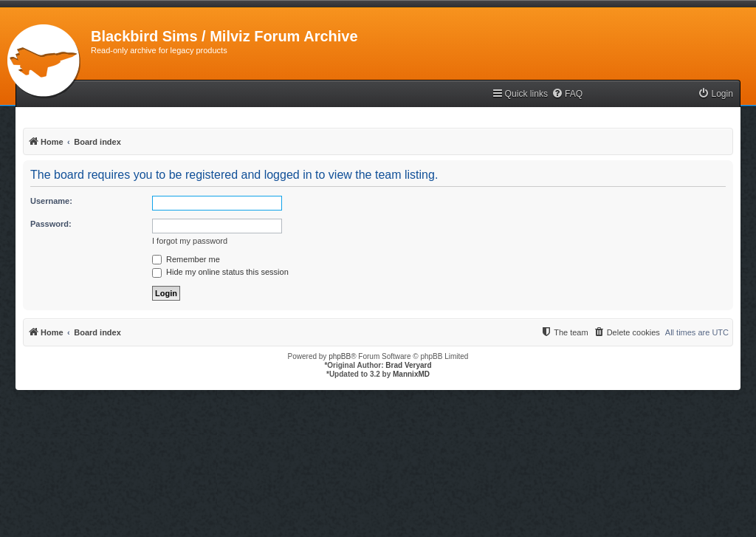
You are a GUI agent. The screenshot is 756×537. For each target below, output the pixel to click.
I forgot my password (190, 241)
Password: (51, 224)
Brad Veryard (408, 365)
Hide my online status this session (220, 272)
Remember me (186, 259)
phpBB (340, 356)
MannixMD (411, 374)
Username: (51, 201)
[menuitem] (567, 94)
